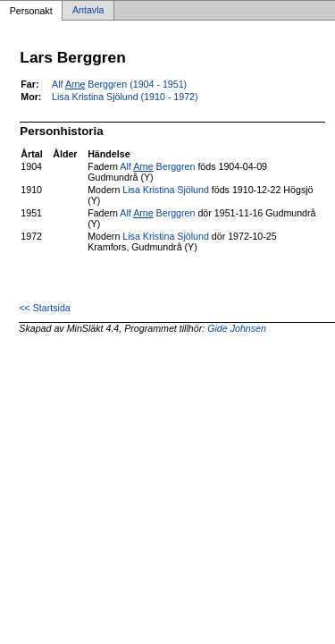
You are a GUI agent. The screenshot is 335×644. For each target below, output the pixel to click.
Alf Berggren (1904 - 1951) (119, 84)
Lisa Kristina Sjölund (166, 190)
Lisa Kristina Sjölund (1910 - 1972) (125, 97)
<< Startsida (44, 308)
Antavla (88, 11)
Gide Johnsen (237, 328)
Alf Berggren (157, 166)
